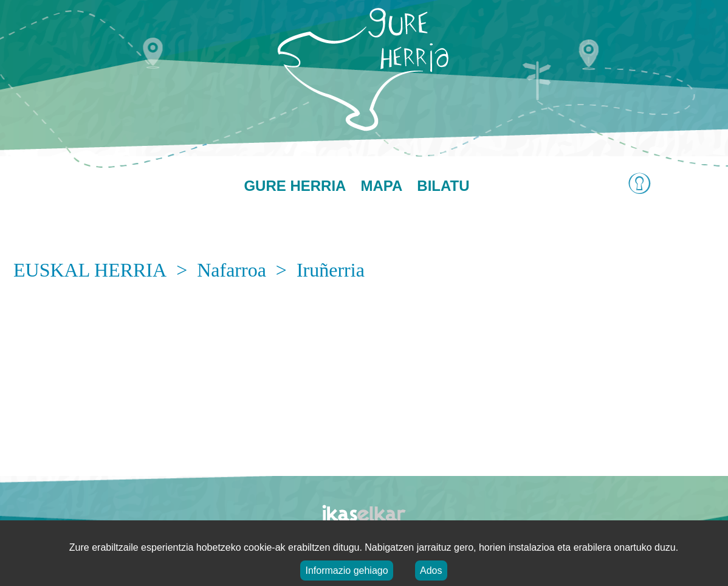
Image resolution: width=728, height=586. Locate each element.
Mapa (381, 186)
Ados (431, 570)
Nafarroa (232, 270)
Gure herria (295, 186)
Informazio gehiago (346, 570)
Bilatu (443, 186)
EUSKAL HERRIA (90, 270)
